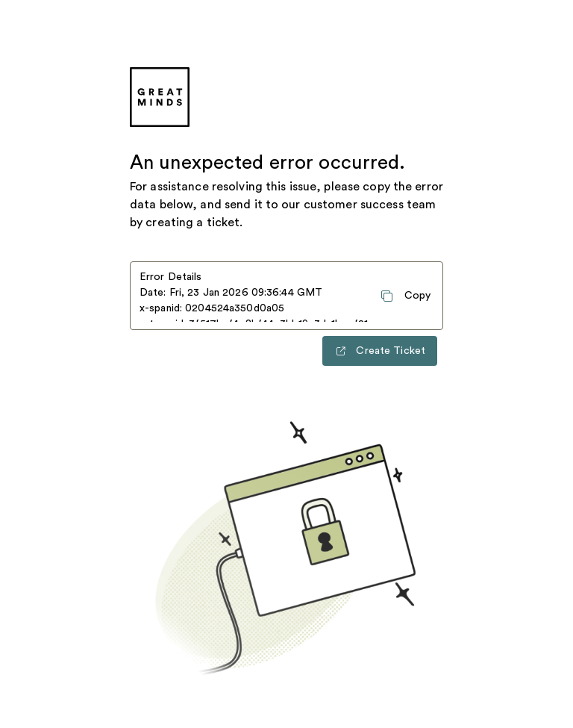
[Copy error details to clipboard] (405, 296)
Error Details (171, 277)
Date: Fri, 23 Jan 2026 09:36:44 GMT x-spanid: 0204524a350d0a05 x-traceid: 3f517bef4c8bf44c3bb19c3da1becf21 (254, 305)
